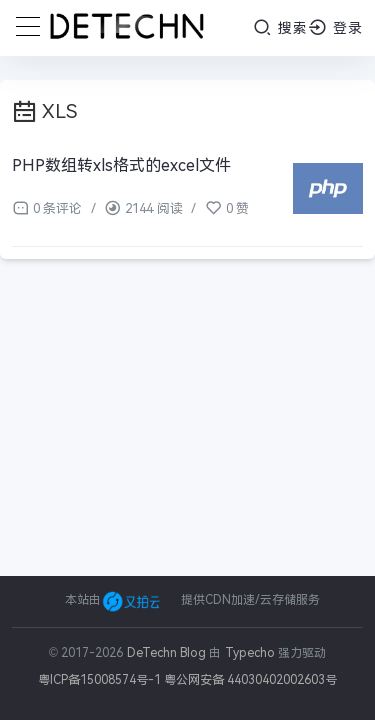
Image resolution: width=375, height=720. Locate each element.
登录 (335, 27)
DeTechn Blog (168, 653)
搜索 (280, 27)
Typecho (250, 653)
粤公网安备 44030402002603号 (250, 680)
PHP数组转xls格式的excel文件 (121, 165)
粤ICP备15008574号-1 (99, 680)
